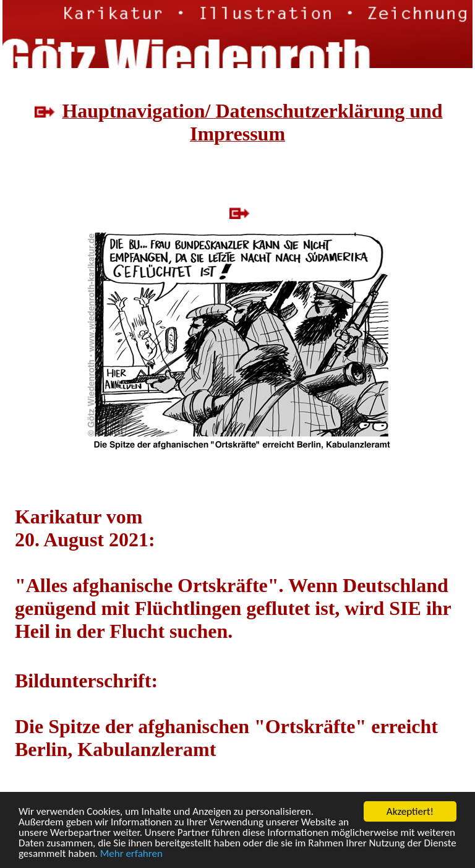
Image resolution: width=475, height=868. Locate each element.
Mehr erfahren (131, 854)
